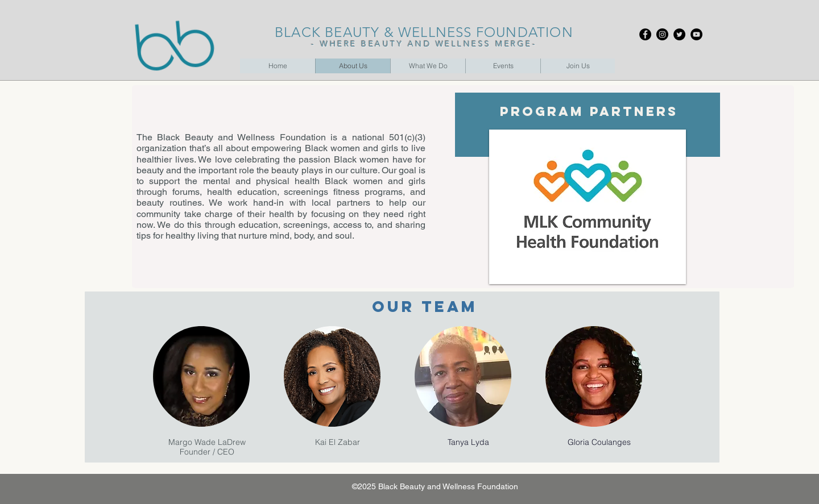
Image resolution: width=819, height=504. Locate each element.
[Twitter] (679, 34)
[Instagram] (662, 34)
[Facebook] (645, 34)
